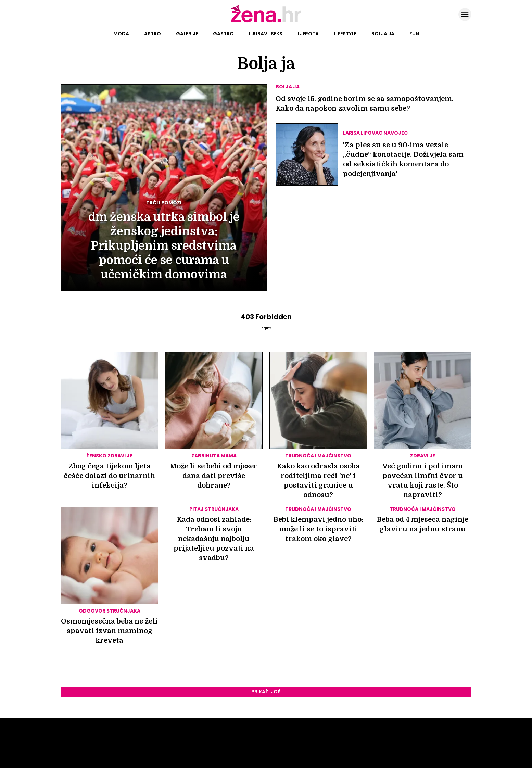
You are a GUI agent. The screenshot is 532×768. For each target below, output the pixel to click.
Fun (414, 34)
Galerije (187, 34)
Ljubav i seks (266, 34)
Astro (153, 34)
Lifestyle (345, 34)
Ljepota (308, 34)
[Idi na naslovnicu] (266, 22)
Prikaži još (266, 692)
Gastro (223, 34)
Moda (121, 34)
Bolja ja (383, 34)
